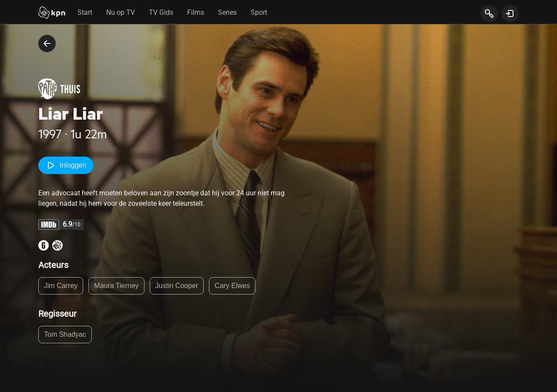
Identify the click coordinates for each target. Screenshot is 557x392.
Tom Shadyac (65, 334)
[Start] (52, 13)
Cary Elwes (232, 286)
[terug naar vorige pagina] (47, 44)
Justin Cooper (177, 286)
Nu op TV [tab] (121, 12)
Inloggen (66, 165)
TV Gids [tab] (161, 12)
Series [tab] (227, 12)
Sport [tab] (259, 12)
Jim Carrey (61, 286)
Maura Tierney (116, 286)
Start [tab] (85, 12)
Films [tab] (196, 12)
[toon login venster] (510, 13)
